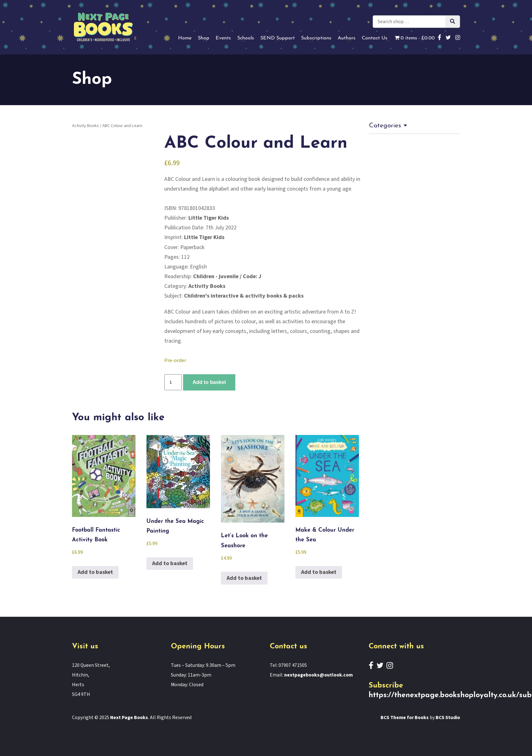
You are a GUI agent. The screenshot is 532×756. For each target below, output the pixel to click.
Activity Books (85, 126)
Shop (204, 38)
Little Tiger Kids (209, 218)
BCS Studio (448, 718)
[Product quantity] (173, 382)
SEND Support (278, 38)
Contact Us (375, 38)
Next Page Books (129, 718)
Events (223, 38)
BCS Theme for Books (405, 718)
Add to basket (209, 382)
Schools (246, 38)
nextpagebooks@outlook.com (318, 675)
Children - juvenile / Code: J (227, 276)
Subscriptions (316, 38)
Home (185, 38)
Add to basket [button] (95, 572)
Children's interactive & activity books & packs (244, 296)
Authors (347, 38)
